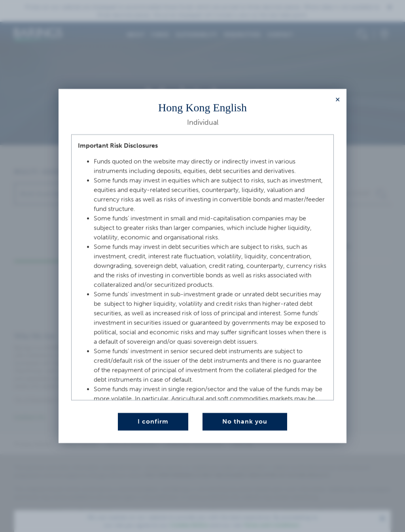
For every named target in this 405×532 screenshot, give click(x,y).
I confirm (153, 422)
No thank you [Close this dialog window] (245, 422)
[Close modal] (338, 100)
